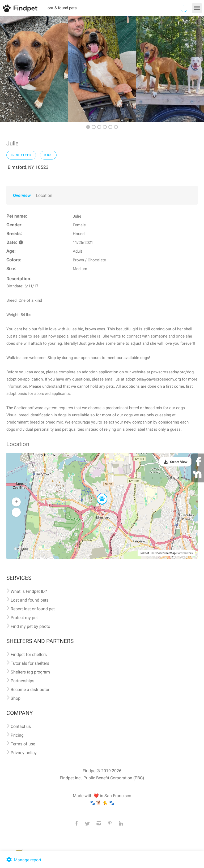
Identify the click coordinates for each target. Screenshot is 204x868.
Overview (22, 195)
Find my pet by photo (30, 626)
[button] (98, 494)
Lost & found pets (61, 8)
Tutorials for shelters (30, 663)
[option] (34, 69)
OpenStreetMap (165, 553)
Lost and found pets (29, 600)
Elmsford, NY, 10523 (28, 167)
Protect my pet (24, 618)
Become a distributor (30, 690)
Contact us (21, 726)
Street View (179, 462)
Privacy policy (24, 753)
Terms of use (23, 744)
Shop (16, 698)
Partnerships (22, 681)
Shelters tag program (30, 672)
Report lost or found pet (33, 609)
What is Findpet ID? (29, 591)
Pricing (17, 735)
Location (44, 195)
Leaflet (144, 553)
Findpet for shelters (29, 655)
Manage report (23, 860)
